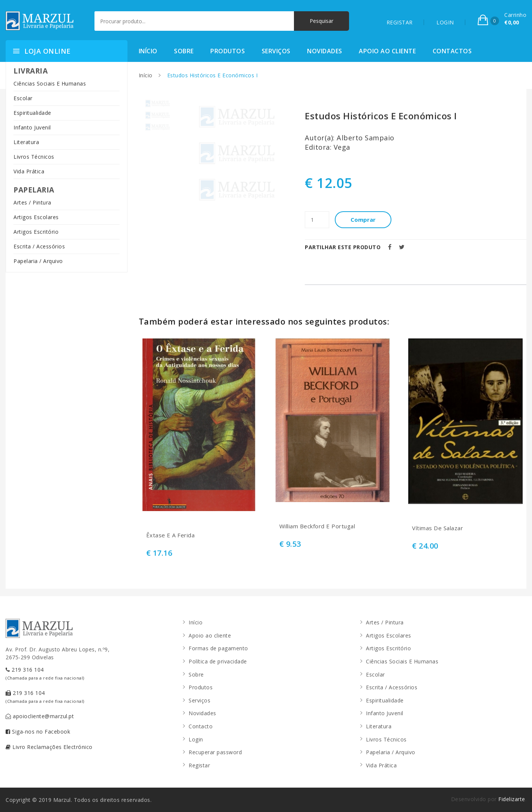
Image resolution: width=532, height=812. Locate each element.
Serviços (276, 51)
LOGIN (445, 22)
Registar (199, 765)
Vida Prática (29, 171)
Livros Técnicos (34, 157)
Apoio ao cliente (387, 51)
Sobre (184, 51)
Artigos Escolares (36, 217)
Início (148, 51)
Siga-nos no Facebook (38, 732)
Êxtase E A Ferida (171, 535)
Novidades (325, 51)
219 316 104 (45, 673)
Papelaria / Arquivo (38, 261)
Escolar (23, 98)
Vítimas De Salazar (438, 528)
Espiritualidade (32, 113)
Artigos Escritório (36, 232)
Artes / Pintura (32, 202)
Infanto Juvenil (32, 127)
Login (196, 739)
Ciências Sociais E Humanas (50, 83)
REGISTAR (400, 22)
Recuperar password (215, 752)
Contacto (201, 726)
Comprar (363, 220)
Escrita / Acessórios (39, 246)
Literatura (26, 142)
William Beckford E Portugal (317, 526)
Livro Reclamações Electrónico (49, 747)
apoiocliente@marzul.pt (40, 716)
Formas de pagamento (218, 648)
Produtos (228, 51)
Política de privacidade (218, 661)
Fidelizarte (512, 799)
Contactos (452, 51)
